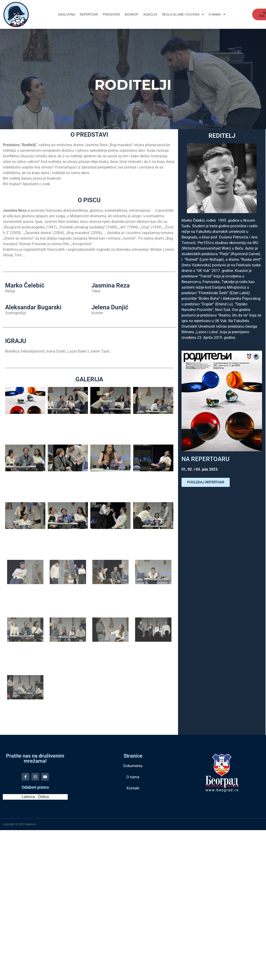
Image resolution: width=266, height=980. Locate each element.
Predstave (111, 14)
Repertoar (89, 14)
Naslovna (67, 14)
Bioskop (132, 14)
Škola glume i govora (183, 14)
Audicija (150, 14)
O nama (217, 14)
